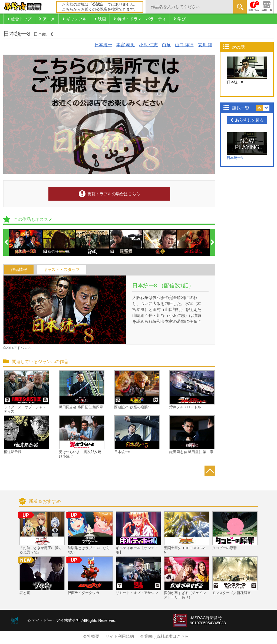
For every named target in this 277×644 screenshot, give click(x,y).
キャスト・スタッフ (62, 270)
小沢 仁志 (148, 45)
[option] (26, 242)
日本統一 (103, 45)
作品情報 (19, 270)
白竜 (166, 45)
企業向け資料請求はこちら (164, 636)
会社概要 (91, 636)
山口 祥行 (184, 45)
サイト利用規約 (120, 636)
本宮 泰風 (126, 45)
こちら (68, 9)
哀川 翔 (205, 45)
